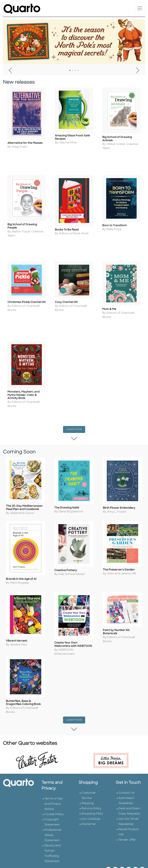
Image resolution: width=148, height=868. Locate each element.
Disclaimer (89, 806)
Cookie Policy (54, 796)
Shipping (88, 785)
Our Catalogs (91, 800)
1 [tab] (70, 71)
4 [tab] (78, 71)
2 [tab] (73, 71)
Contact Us (126, 774)
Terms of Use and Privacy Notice (53, 785)
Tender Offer (127, 821)
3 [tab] (75, 71)
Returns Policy (91, 790)
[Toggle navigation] (140, 8)
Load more (76, 414)
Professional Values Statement (53, 817)
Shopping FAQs (92, 795)
